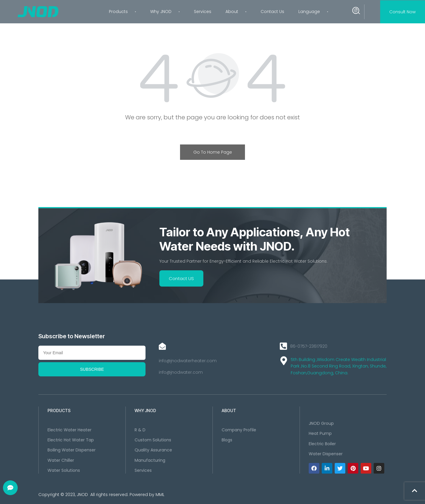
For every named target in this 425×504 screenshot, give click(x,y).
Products (122, 12)
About (236, 12)
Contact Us (272, 12)
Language (313, 12)
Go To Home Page (213, 152)
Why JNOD (165, 12)
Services (203, 12)
